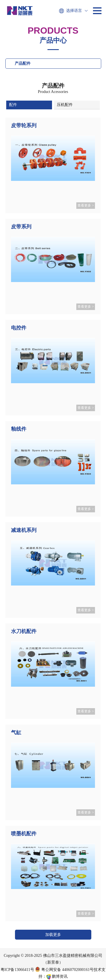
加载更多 (53, 935)
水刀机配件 (24, 631)
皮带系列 (21, 227)
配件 (13, 105)
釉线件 (19, 429)
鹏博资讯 (60, 976)
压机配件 (65, 105)
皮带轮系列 (24, 125)
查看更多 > (86, 205)
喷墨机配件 (24, 834)
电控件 (19, 328)
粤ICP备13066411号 (17, 970)
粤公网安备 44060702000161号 (64, 970)
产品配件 (23, 63)
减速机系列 (24, 530)
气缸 (16, 732)
